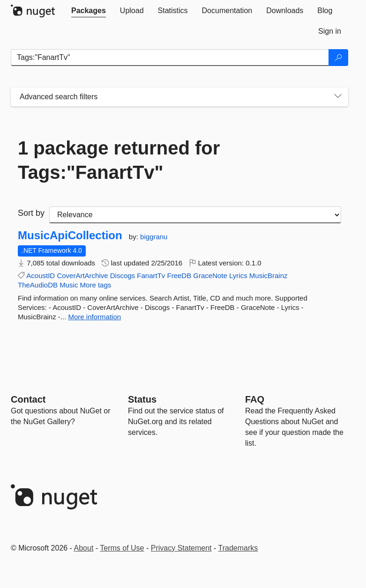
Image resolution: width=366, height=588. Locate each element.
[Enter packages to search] (170, 58)
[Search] (338, 58)
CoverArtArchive (82, 276)
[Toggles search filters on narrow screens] (338, 97)
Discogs (123, 276)
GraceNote (210, 276)
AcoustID (41, 276)
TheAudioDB (38, 285)
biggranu (154, 237)
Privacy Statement (181, 548)
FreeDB (179, 276)
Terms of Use (122, 548)
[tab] (89, 11)
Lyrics (238, 276)
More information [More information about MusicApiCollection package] (95, 317)
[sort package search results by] (195, 215)
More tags (96, 285)
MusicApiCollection (70, 235)
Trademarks (238, 548)
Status (142, 399)
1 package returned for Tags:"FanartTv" (119, 160)
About (84, 548)
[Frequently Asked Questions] (255, 399)
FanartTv (151, 276)
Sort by (31, 213)
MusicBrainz (269, 276)
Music (69, 285)
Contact (28, 399)
